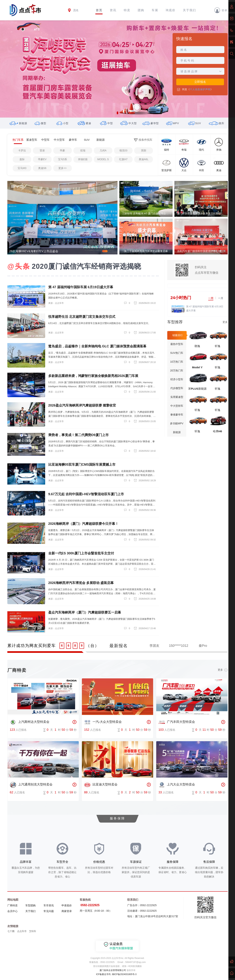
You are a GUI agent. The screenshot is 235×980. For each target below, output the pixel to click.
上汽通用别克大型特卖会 (31, 785)
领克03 (123, 150)
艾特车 (33, 931)
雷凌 (42, 150)
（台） (93, 646)
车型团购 (30, 905)
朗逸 (197, 346)
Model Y (197, 367)
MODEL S (103, 159)
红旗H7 (123, 159)
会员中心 (12, 911)
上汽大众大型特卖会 (177, 785)
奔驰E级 (83, 159)
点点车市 (22, 931)
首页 (99, 10)
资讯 (113, 10)
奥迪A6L (144, 159)
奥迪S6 (42, 168)
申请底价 (67, 905)
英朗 (144, 150)
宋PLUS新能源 (197, 389)
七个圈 (11, 931)
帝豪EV (42, 159)
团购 (141, 10)
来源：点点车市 (56, 303)
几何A (103, 150)
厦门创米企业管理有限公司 (113, 970)
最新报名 (119, 646)
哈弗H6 (217, 431)
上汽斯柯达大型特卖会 (30, 722)
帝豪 (62, 150)
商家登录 (67, 911)
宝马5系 (63, 159)
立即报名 (200, 82)
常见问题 (49, 911)
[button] (117, 113)
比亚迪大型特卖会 (101, 785)
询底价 (171, 10)
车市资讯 (49, 905)
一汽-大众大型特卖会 (103, 722)
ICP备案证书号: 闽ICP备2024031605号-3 (116, 974)
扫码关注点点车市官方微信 (207, 270)
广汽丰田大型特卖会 (177, 722)
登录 (221, 10)
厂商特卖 (12, 905)
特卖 (127, 10)
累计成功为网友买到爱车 (32, 646)
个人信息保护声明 (200, 89)
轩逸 (218, 346)
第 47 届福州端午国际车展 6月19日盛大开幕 (205, 309)
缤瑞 (83, 150)
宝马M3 (22, 168)
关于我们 (189, 10)
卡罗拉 (22, 150)
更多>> (62, 168)
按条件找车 (143, 140)
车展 (155, 10)
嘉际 (22, 159)
